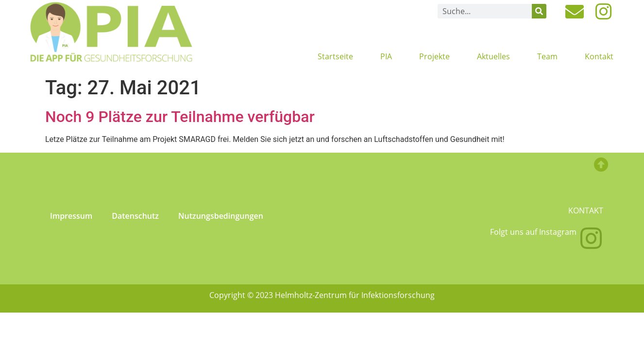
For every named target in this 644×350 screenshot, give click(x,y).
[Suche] (539, 11)
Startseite (335, 56)
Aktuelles (493, 56)
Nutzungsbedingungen (221, 216)
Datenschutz (135, 216)
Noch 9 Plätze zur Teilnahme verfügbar (180, 117)
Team (547, 56)
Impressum (71, 216)
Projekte (434, 56)
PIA (386, 56)
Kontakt (599, 56)
